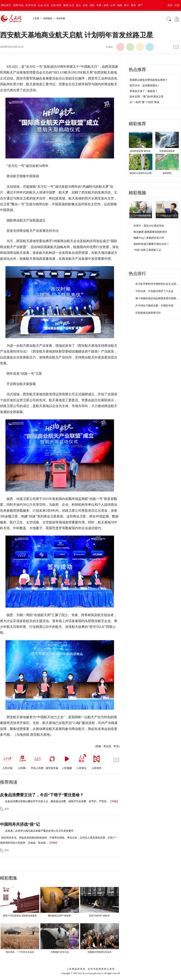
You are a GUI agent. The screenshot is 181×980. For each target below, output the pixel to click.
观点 (78, 5)
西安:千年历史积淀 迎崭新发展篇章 (20, 916)
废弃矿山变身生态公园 (141, 173)
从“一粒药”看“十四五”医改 (145, 102)
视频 (120, 5)
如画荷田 (167, 173)
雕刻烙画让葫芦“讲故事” (60, 916)
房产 (140, 5)
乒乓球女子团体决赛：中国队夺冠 (154, 306)
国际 (92, 5)
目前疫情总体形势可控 (148, 313)
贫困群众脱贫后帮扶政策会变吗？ (149, 80)
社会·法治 (43, 5)
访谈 (85, 5)
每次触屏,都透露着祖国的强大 (150, 232)
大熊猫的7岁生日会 (60, 952)
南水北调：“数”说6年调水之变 (147, 97)
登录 (170, 5)
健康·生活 (69, 5)
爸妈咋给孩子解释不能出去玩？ (151, 244)
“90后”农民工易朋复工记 (147, 250)
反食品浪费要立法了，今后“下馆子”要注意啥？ (42, 795)
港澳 (106, 5)
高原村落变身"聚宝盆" (141, 151)
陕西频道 (48, 18)
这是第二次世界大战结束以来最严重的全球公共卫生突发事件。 (41, 831)
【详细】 (114, 801)
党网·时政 (18, 5)
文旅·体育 (56, 5)
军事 (99, 5)
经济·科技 (31, 5)
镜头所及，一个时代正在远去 (20, 952)
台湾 (113, 5)
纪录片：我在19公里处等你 (149, 226)
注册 (177, 5)
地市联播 (61, 18)
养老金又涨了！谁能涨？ (144, 91)
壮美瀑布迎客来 (167, 151)
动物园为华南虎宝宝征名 (100, 952)
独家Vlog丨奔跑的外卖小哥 (149, 238)
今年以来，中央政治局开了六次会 (154, 291)
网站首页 (6, 5)
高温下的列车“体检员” (100, 916)
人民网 (36, 18)
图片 (127, 5)
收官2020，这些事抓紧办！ (145, 86)
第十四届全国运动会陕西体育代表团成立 (158, 298)
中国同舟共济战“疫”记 (20, 824)
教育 (133, 5)
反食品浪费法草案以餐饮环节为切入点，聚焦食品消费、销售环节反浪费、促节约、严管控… (57, 801)
